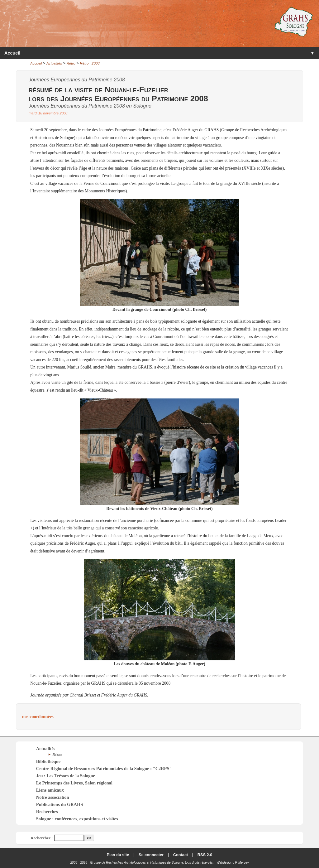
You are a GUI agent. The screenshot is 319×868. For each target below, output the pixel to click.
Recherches (47, 812)
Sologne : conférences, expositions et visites (77, 819)
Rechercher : (42, 838)
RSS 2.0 (205, 855)
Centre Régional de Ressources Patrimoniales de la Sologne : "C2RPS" (104, 769)
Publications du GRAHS (60, 804)
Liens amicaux (50, 790)
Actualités (54, 63)
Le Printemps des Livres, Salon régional (74, 783)
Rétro (71, 63)
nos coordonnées (38, 716)
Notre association (53, 797)
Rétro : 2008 (90, 63)
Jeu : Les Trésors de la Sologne (66, 776)
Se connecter (151, 855)
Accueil (12, 53)
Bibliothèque (48, 761)
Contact (181, 855)
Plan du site (118, 855)
